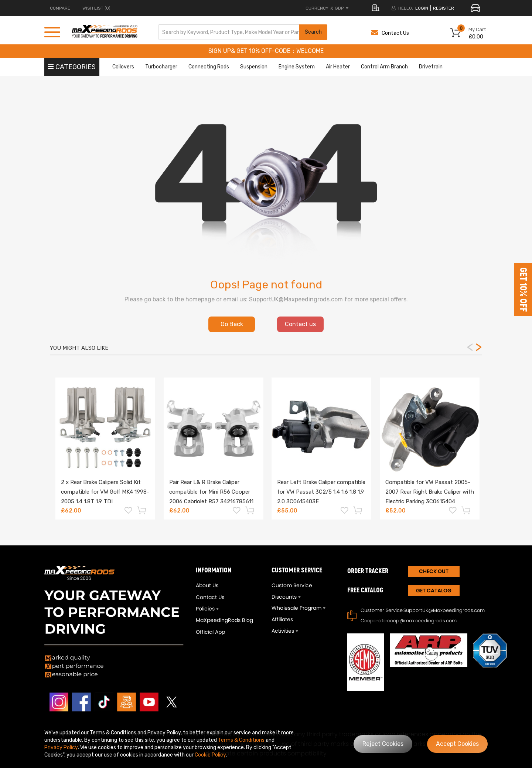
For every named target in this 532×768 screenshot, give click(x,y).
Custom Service (292, 585)
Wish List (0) (96, 8)
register (444, 8)
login (422, 8)
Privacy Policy (61, 747)
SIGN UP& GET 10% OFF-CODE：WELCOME (266, 51)
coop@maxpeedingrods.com (422, 621)
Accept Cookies (457, 744)
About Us (207, 585)
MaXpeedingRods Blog (224, 620)
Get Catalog (434, 591)
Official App (210, 632)
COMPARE (60, 8)
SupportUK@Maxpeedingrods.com (444, 610)
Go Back (232, 324)
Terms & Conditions (241, 740)
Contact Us (390, 33)
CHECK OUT (434, 571)
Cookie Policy (210, 755)
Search (313, 32)
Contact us (300, 324)
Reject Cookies (383, 744)
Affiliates (282, 619)
